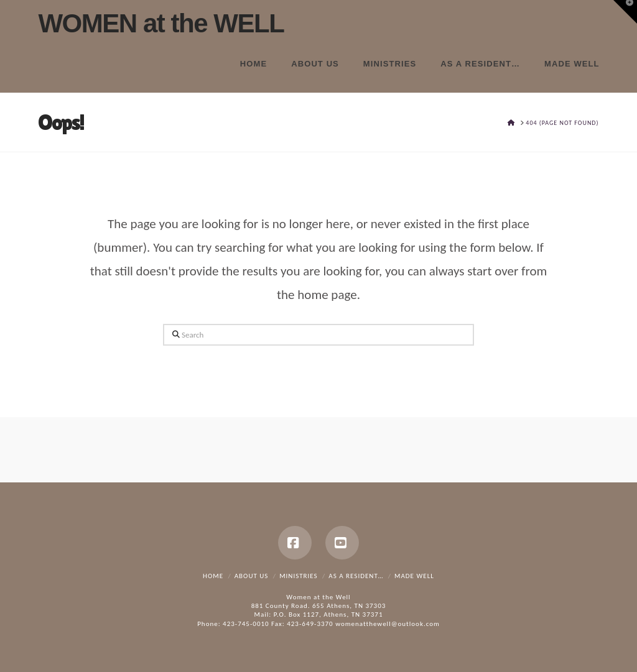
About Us (252, 576)
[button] (625, 12)
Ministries (298, 576)
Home (213, 576)
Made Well (414, 576)
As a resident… (356, 576)
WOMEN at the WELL (161, 24)
